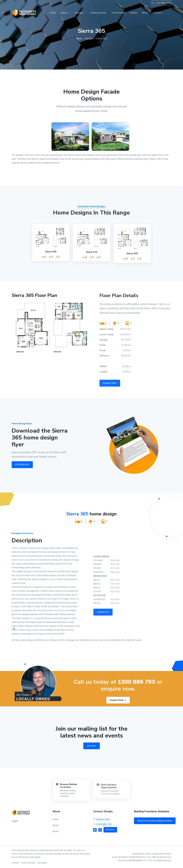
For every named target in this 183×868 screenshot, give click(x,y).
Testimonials (118, 13)
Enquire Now (118, 700)
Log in (15, 821)
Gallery (134, 13)
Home (53, 13)
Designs (79, 13)
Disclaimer (42, 863)
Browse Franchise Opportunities (155, 821)
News (145, 13)
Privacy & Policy (28, 863)
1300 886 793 (161, 3)
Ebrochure (110, 830)
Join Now (92, 746)
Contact (157, 13)
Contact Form (103, 819)
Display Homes (99, 13)
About (64, 13)
